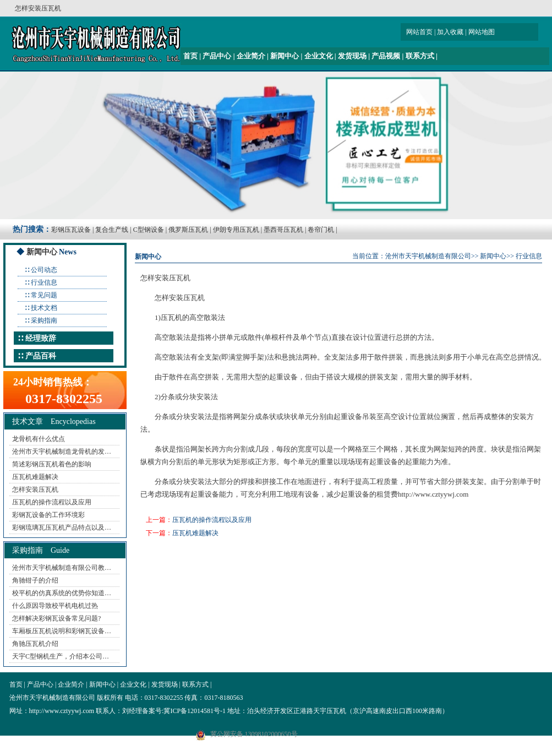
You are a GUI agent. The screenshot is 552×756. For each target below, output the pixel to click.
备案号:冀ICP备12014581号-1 (184, 711)
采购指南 (44, 320)
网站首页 (419, 32)
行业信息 (44, 282)
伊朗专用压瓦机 (236, 230)
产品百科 (41, 356)
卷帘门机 (321, 230)
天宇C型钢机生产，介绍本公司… (61, 656)
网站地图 (482, 32)
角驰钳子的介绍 (35, 580)
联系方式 (420, 56)
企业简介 (251, 56)
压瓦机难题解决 (35, 477)
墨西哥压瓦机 (283, 230)
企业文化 (319, 56)
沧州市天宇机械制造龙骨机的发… (62, 452)
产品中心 (217, 56)
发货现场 (352, 56)
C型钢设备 (149, 230)
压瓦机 (194, 298)
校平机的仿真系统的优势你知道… (62, 593)
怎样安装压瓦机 (35, 490)
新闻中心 (285, 56)
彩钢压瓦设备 (71, 230)
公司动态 (44, 270)
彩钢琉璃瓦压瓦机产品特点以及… (62, 527)
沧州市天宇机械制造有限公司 (428, 256)
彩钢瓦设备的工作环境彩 (48, 515)
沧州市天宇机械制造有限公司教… (62, 568)
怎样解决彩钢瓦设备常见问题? (56, 618)
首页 (190, 56)
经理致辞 (41, 338)
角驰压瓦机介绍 (35, 644)
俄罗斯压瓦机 (188, 230)
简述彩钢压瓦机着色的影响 (52, 464)
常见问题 (44, 295)
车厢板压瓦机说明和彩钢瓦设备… (62, 631)
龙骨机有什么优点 (39, 439)
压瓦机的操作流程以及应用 (52, 502)
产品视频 (386, 56)
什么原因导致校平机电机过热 (55, 606)
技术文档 (44, 308)
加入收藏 (450, 32)
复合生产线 (112, 230)
